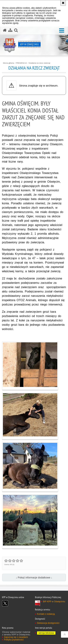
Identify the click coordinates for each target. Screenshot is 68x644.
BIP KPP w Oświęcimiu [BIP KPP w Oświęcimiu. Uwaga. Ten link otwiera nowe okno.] (54, 602)
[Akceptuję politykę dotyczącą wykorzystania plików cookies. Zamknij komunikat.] (63, 3)
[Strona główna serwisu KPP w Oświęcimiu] (5, 30)
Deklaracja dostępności (48, 623)
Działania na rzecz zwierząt (40, 63)
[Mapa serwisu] (10, 30)
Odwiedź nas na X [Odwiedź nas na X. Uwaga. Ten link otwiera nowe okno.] (5, 603)
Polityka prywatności (14, 640)
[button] (62, 31)
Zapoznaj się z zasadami (16, 637)
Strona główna (9, 63)
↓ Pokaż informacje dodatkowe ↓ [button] (34, 578)
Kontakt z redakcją (46, 614)
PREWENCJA (21, 63)
